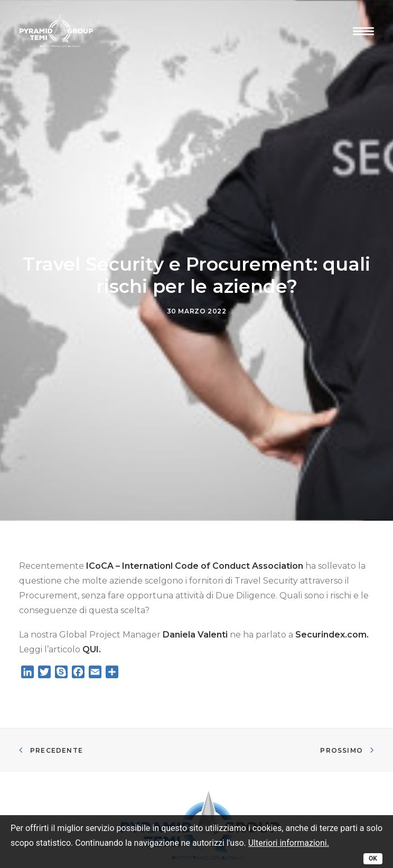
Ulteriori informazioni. (289, 843)
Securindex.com (331, 623)
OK (373, 858)
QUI (91, 638)
